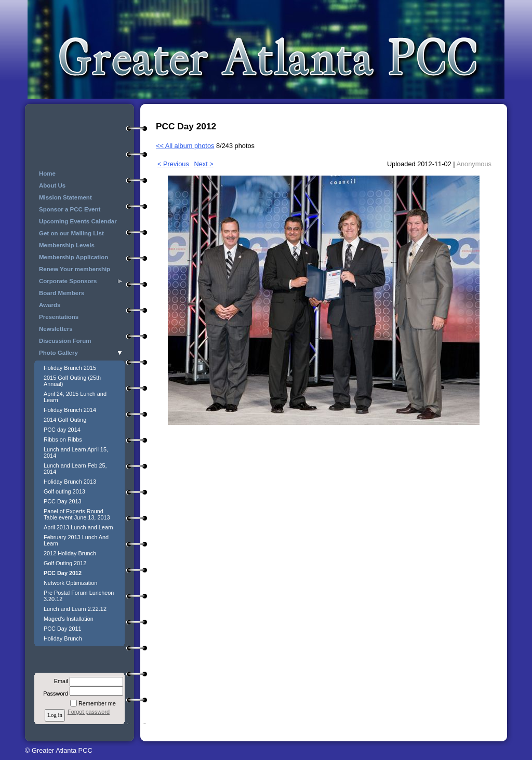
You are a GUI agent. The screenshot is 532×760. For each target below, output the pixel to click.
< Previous (173, 164)
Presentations (59, 317)
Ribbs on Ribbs (63, 439)
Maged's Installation (69, 619)
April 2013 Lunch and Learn (78, 527)
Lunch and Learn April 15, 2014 (76, 452)
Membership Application (74, 257)
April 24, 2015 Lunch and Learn (75, 397)
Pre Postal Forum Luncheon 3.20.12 (79, 596)
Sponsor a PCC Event (70, 209)
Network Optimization (70, 583)
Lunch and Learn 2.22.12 (75, 609)
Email (59, 681)
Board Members (62, 293)
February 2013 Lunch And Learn (76, 540)
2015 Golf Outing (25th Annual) (72, 381)
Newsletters (56, 329)
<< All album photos (185, 146)
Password (54, 694)
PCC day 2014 (62, 430)
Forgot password (89, 712)
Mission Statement (65, 197)
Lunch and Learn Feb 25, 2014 (75, 469)
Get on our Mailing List (71, 233)
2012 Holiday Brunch (70, 553)
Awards (50, 305)
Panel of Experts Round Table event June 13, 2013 (77, 514)
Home (47, 174)
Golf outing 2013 (64, 491)
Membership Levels (67, 245)
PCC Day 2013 (63, 501)
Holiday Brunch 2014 (70, 410)
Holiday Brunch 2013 (70, 482)
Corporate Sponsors (68, 281)
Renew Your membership (75, 269)
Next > (203, 164)
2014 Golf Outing (65, 420)
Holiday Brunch (63, 638)
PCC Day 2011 (63, 629)
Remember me (97, 703)
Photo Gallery (58, 353)
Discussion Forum (65, 341)
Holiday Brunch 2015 (70, 368)
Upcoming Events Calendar (78, 221)
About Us (52, 185)
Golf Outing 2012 (65, 563)
